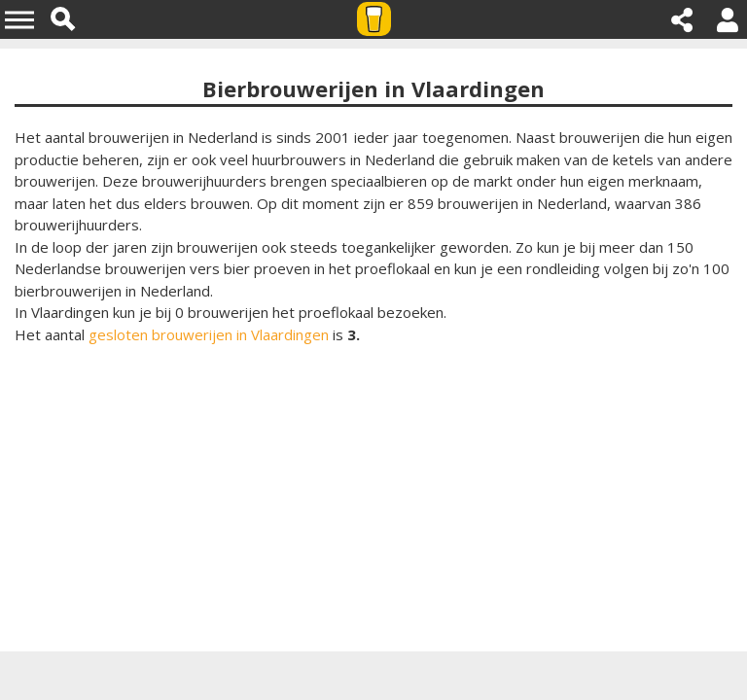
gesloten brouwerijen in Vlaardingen (209, 334)
